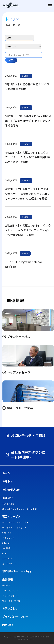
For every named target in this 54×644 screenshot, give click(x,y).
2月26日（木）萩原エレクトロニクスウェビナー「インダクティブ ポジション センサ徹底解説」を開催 (28, 230)
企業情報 (7, 579)
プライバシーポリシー (15, 616)
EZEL (5, 554)
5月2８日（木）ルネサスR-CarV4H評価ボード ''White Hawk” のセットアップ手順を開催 (28, 121)
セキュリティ (8, 538)
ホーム (6, 473)
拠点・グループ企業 (11, 601)
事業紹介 (7, 498)
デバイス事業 (8, 504)
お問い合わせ (10, 608)
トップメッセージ (10, 596)
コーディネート (9, 564)
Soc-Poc (6, 533)
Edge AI (6, 543)
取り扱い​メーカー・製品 (17, 571)
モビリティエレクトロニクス (15, 522)
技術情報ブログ (11, 490)
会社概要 (6, 585)
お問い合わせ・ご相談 (25, 435)
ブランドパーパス (10, 591)
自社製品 (6, 548)
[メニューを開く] (50, 5)
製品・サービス (11, 516)
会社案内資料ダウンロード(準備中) (25, 455)
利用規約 (7, 625)
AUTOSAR (7, 559)
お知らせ (7, 481)
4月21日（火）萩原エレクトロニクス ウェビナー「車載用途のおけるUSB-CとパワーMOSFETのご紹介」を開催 (27, 194)
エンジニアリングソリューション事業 (19, 509)
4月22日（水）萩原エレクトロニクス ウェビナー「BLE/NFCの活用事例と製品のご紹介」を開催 (28, 157)
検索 (11, 60)
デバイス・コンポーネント (14, 528)
